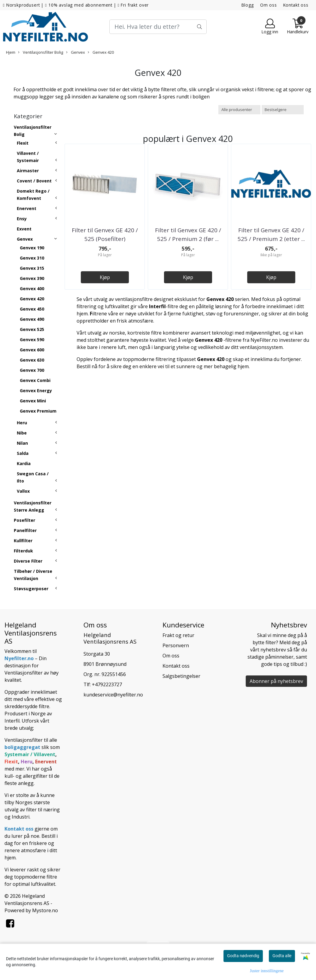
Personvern (176, 645)
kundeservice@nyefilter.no (113, 695)
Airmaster (28, 171)
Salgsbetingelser (181, 676)
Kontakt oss (296, 5)
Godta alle (282, 956)
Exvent (24, 229)
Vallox (23, 491)
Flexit (23, 143)
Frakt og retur (178, 635)
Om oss (269, 5)
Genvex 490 (32, 319)
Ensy (22, 219)
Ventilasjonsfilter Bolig (41, 52)
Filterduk (23, 551)
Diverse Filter (28, 561)
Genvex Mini (33, 401)
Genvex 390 (32, 278)
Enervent (27, 208)
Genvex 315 (32, 268)
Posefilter (24, 520)
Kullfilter (23, 541)
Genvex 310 (32, 258)
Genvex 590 (32, 340)
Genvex (76, 52)
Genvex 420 (101, 52)
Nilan (22, 443)
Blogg (248, 5)
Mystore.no (45, 910)
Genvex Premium (38, 411)
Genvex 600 (32, 350)
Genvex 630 (32, 360)
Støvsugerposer (31, 589)
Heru (22, 423)
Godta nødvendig (243, 956)
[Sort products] (283, 110)
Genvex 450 (32, 309)
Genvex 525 (32, 329)
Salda (23, 453)
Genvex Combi (35, 380)
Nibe (22, 433)
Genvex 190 (32, 248)
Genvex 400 (32, 289)
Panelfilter (25, 530)
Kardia (24, 463)
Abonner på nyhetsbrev (276, 681)
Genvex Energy (36, 391)
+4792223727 (107, 684)
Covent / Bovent (34, 181)
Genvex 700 (32, 370)
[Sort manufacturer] (239, 110)
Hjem (11, 52)
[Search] (158, 27)
